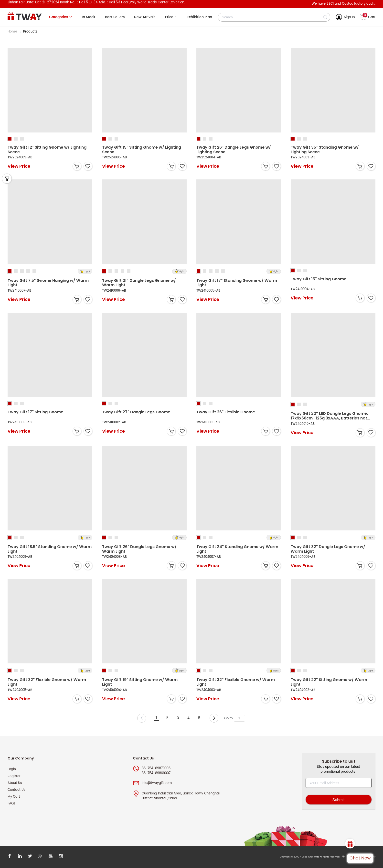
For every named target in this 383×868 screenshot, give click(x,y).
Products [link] (30, 32)
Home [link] (13, 32)
